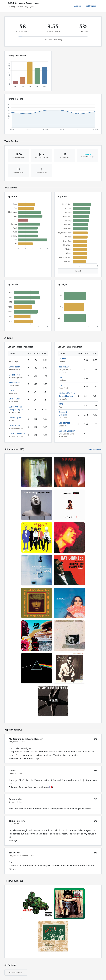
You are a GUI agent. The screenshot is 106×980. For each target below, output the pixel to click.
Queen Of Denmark (63, 413)
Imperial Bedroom (67, 431)
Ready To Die (15, 426)
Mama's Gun (15, 383)
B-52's (12, 391)
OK (10, 359)
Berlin (62, 377)
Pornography (15, 418)
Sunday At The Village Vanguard (17, 408)
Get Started (91, 6)
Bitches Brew (15, 399)
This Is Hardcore (17, 821)
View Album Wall (95, 449)
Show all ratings (16, 972)
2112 (61, 404)
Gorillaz (62, 359)
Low (61, 385)
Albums (78, 6)
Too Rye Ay (64, 367)
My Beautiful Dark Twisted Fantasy (67, 395)
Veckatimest (64, 423)
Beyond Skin (14, 367)
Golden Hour (15, 375)
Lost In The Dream (17, 433)
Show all (78, 271)
